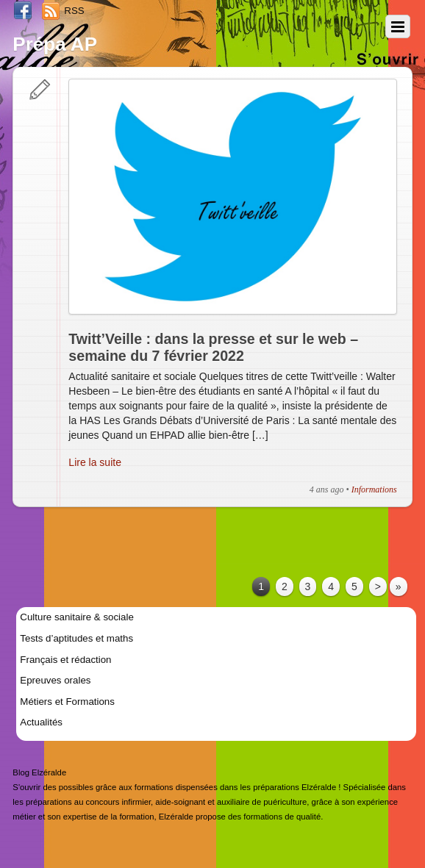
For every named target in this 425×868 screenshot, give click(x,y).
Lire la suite (95, 462)
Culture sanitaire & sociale (76, 617)
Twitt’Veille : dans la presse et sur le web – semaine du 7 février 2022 (213, 348)
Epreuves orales (55, 680)
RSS (74, 11)
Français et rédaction (65, 660)
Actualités (41, 722)
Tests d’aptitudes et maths (76, 638)
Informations (374, 489)
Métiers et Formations (67, 702)
